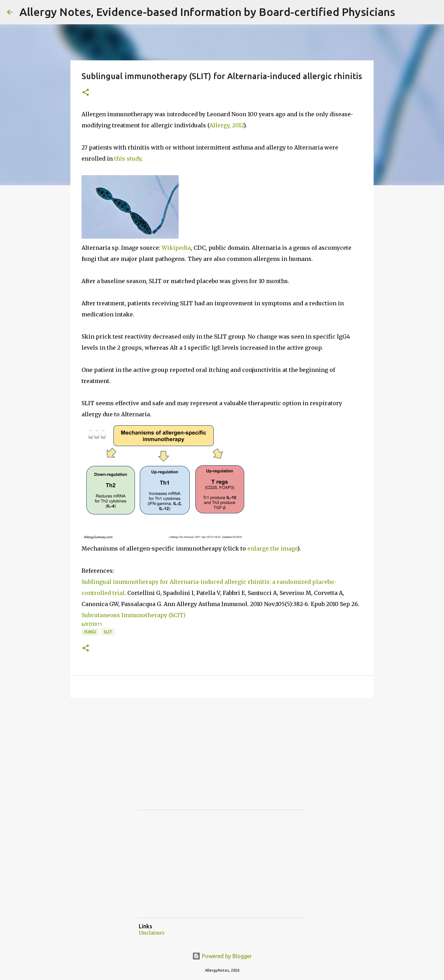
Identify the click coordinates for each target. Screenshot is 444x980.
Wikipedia (176, 248)
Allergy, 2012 (227, 125)
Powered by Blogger (222, 956)
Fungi (90, 632)
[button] (86, 93)
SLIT (108, 632)
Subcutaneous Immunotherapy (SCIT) (134, 615)
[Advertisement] (191, 760)
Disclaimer (152, 933)
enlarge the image (272, 548)
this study (128, 159)
